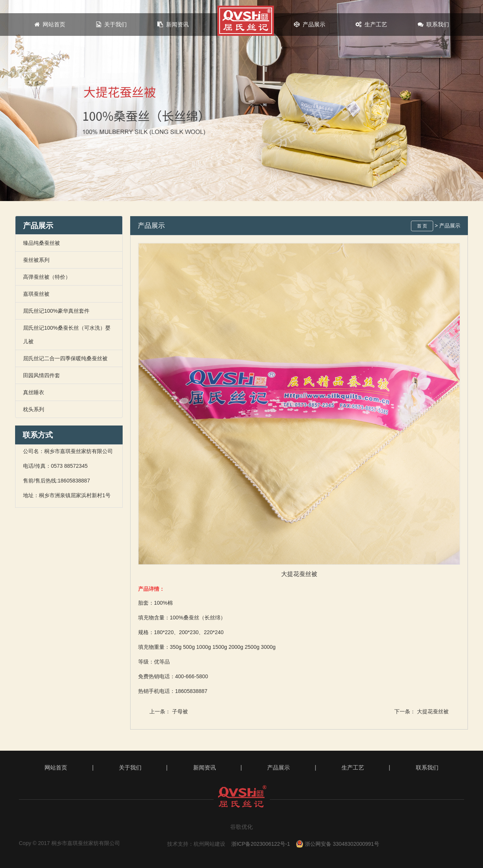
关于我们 (112, 24)
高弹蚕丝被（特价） (47, 277)
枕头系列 (34, 409)
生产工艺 (371, 24)
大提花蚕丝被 (433, 711)
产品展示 (310, 24)
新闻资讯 (173, 24)
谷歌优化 (241, 827)
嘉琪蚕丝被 (36, 294)
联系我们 (433, 24)
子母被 (180, 711)
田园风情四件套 (42, 375)
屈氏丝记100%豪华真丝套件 (56, 311)
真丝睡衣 (34, 392)
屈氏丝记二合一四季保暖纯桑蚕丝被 (65, 358)
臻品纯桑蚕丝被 (42, 243)
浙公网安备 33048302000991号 (338, 844)
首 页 (422, 226)
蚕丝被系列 (36, 260)
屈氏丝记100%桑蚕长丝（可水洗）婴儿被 (67, 335)
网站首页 (50, 24)
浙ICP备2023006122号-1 (261, 844)
